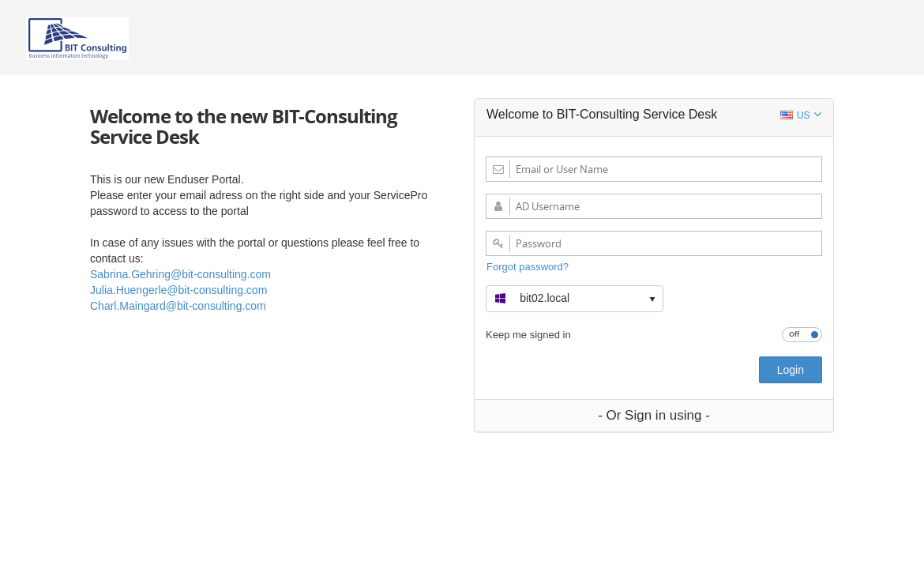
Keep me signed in (528, 334)
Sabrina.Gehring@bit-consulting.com (180, 274)
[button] (575, 297)
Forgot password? (528, 267)
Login (791, 369)
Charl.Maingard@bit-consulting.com (178, 306)
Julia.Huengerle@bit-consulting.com (178, 290)
